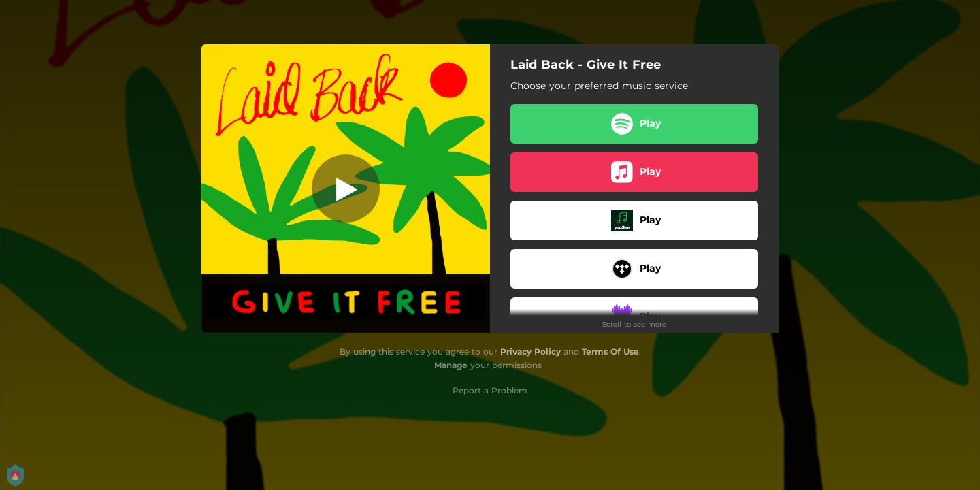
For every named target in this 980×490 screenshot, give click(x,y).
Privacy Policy (530, 352)
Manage (451, 365)
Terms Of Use (610, 352)
